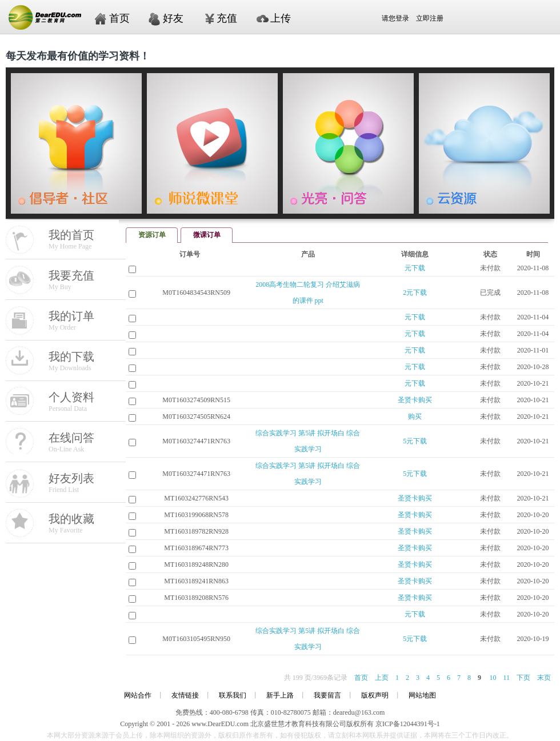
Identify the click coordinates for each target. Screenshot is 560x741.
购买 (415, 416)
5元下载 (415, 441)
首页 (119, 18)
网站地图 (422, 695)
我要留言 (327, 695)
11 (506, 678)
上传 (281, 18)
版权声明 (375, 695)
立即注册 (430, 18)
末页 (544, 678)
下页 (523, 678)
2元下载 (415, 293)
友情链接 (185, 695)
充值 (227, 18)
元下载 (415, 268)
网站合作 (138, 695)
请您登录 (363, 18)
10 (493, 678)
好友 (173, 18)
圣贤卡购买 (415, 400)
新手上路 (280, 695)
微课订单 (207, 235)
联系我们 (233, 695)
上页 (382, 678)
